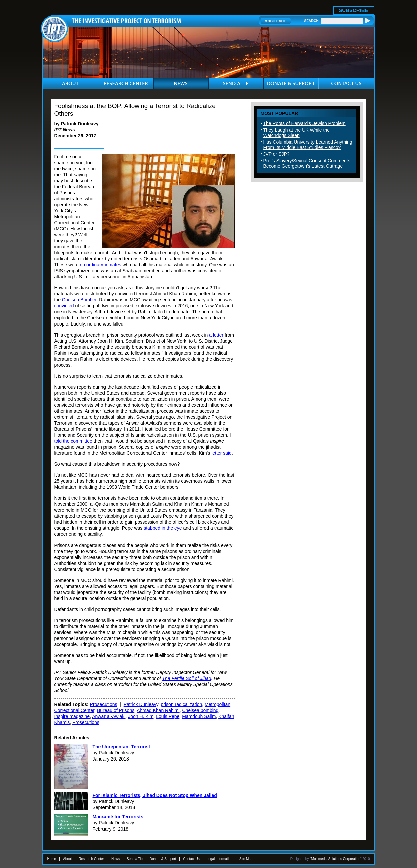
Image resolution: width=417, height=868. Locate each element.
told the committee (73, 441)
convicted (64, 306)
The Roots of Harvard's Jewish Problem (304, 123)
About (67, 859)
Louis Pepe (168, 716)
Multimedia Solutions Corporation (336, 859)
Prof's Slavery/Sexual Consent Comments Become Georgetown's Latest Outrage (307, 163)
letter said (222, 453)
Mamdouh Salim (199, 716)
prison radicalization (182, 704)
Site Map (246, 859)
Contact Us (191, 859)
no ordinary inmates (101, 265)
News (115, 859)
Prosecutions (104, 704)
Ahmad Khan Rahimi (158, 710)
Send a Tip (135, 859)
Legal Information (220, 859)
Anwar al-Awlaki (109, 716)
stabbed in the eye (163, 528)
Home (52, 859)
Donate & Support (163, 859)
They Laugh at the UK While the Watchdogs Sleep (296, 133)
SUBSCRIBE (353, 10)
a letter (216, 335)
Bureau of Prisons (116, 710)
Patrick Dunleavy (141, 704)
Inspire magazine (72, 716)
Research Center (91, 859)
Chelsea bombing (200, 710)
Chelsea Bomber (79, 300)
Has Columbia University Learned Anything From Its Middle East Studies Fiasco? (308, 145)
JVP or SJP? (277, 154)
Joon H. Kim (141, 716)
